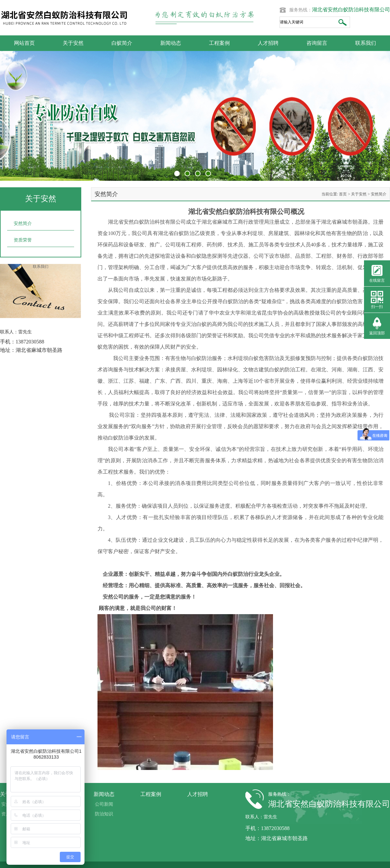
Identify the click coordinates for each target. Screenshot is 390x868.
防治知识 (104, 814)
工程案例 (219, 43)
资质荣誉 (23, 240)
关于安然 (73, 43)
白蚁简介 (122, 43)
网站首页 (24, 43)
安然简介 (23, 223)
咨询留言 (317, 43)
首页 (343, 194)
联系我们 (366, 43)
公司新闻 (104, 804)
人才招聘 (268, 43)
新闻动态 (171, 43)
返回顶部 (377, 333)
